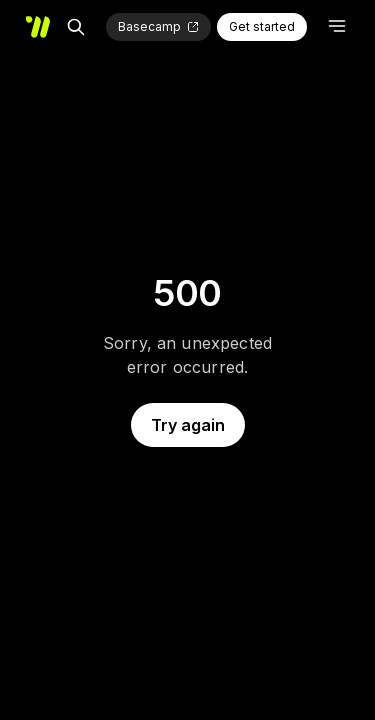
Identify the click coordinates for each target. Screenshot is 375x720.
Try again (188, 425)
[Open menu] (337, 26)
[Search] (76, 27)
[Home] (38, 27)
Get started (262, 26)
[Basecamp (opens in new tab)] (158, 27)
